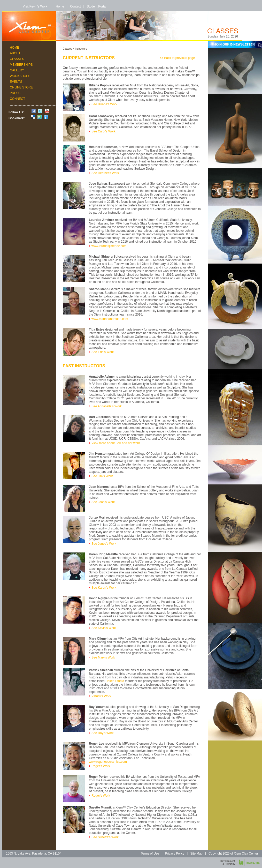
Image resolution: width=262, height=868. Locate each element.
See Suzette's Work (105, 837)
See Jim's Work (102, 476)
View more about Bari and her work (116, 443)
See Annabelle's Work (107, 406)
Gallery (17, 70)
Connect (17, 99)
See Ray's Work (102, 733)
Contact (75, 6)
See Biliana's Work (104, 104)
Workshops (20, 76)
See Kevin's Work (104, 628)
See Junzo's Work (104, 544)
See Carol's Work (103, 131)
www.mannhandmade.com (110, 319)
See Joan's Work (103, 502)
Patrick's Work (101, 696)
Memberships (21, 65)
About (15, 53)
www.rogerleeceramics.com (108, 762)
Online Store (21, 87)
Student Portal (97, 6)
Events (16, 82)
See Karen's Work (104, 588)
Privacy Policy (175, 854)
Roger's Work (101, 766)
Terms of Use (150, 854)
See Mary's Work (103, 657)
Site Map (196, 854)
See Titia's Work (103, 352)
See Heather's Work (105, 173)
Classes (17, 59)
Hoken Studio (115, 681)
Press (15, 93)
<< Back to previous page (177, 58)
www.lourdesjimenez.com (109, 246)
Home (60, 6)
